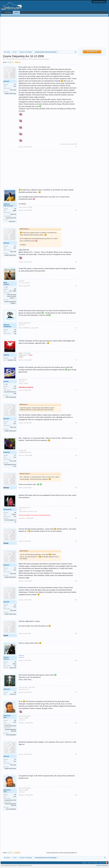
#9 (76, 455)
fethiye (14, 664)
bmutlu (6, 381)
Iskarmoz (7, 452)
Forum (16, 12)
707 (15, 358)
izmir (15, 388)
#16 (76, 660)
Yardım (89, 863)
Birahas (6, 488)
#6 (76, 360)
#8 (76, 423)
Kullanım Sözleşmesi (102, 865)
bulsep (6, 543)
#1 (76, 147)
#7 (76, 390)
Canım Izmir (13, 694)
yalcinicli (7, 689)
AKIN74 (6, 355)
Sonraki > (18, 62)
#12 (76, 541)
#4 (76, 286)
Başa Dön (102, 863)
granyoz (35, 59)
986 (15, 289)
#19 (76, 754)
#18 (76, 723)
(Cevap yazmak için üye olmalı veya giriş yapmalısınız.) (62, 853)
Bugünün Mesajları (8, 15)
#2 (76, 210)
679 (15, 386)
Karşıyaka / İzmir (12, 360)
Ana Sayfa (8, 12)
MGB (5, 283)
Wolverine (7, 716)
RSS (107, 863)
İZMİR (14, 211)
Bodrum (14, 514)
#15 (76, 633)
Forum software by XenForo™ (17, 865)
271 (15, 84)
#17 (76, 692)
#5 (76, 328)
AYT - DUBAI (13, 291)
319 (15, 209)
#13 (76, 581)
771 (15, 455)
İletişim (84, 863)
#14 (76, 600)
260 (15, 692)
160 (15, 720)
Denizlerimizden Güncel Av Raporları (17, 59)
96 (15, 662)
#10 (76, 488)
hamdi (6, 635)
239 (15, 513)
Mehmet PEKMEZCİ (7, 326)
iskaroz (6, 657)
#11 (76, 518)
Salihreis (7, 204)
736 (15, 330)
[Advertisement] (40, 34)
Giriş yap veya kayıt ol (99, 2)
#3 (76, 262)
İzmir (15, 86)
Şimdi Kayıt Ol (92, 51)
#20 (76, 795)
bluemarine (7, 509)
